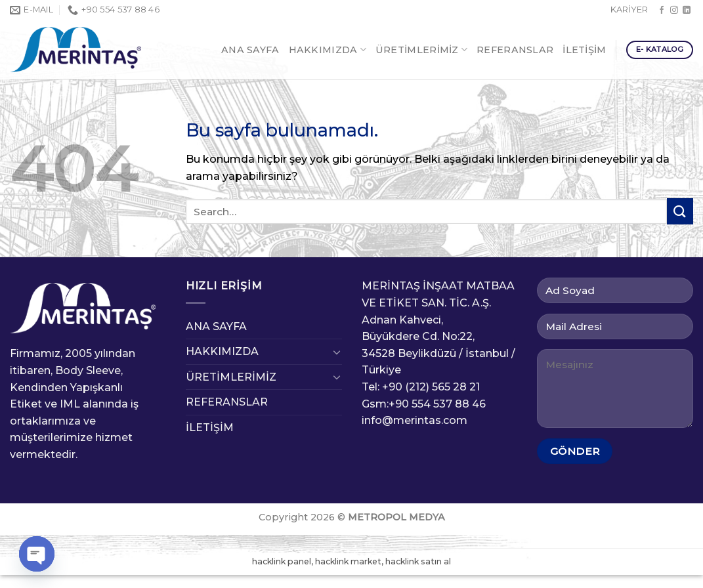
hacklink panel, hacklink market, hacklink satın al (351, 561)
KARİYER (629, 10)
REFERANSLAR (515, 50)
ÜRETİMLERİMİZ (421, 50)
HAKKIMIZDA (328, 50)
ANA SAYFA (250, 50)
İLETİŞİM (584, 50)
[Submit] (680, 211)
